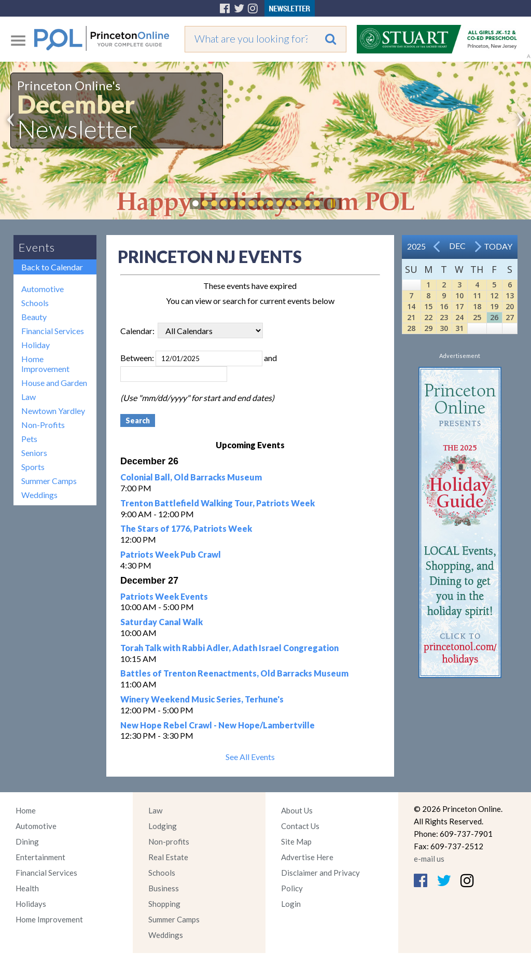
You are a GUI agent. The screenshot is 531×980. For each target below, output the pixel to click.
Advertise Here (307, 857)
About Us (297, 810)
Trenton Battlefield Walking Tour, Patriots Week (218, 503)
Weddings (39, 495)
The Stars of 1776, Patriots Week (186, 528)
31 (459, 328)
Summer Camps (49, 481)
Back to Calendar (52, 267)
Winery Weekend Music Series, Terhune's (202, 699)
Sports (33, 467)
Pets (29, 439)
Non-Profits (43, 425)
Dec (457, 246)
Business (164, 888)
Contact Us (300, 826)
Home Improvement (45, 364)
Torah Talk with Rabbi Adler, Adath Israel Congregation (229, 648)
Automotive (43, 289)
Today (498, 246)
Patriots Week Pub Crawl (171, 554)
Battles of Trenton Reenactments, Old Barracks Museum (234, 673)
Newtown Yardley (53, 411)
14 (411, 306)
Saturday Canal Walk (162, 622)
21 (411, 317)
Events (37, 247)
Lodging (163, 826)
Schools (35, 303)
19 (494, 306)
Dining (27, 841)
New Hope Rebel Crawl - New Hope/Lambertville (218, 725)
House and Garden (54, 383)
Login (291, 904)
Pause (332, 203)
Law (29, 397)
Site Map (296, 841)
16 (444, 306)
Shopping (164, 904)
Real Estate (168, 857)
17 (459, 306)
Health (27, 888)
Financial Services (53, 331)
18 (477, 306)
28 (411, 328)
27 (510, 317)
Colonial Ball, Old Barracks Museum (191, 477)
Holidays (31, 904)
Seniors (34, 453)
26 (494, 317)
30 (444, 328)
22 (428, 317)
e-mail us (429, 859)
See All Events (250, 757)
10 (459, 295)
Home (26, 810)
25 (477, 317)
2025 (416, 246)
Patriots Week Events (164, 596)
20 (510, 306)
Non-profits (169, 841)
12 (494, 295)
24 (459, 317)
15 (428, 306)
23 (444, 317)
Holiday (36, 345)
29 (428, 328)
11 (477, 295)
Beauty (34, 317)
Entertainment (40, 857)
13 (510, 295)
